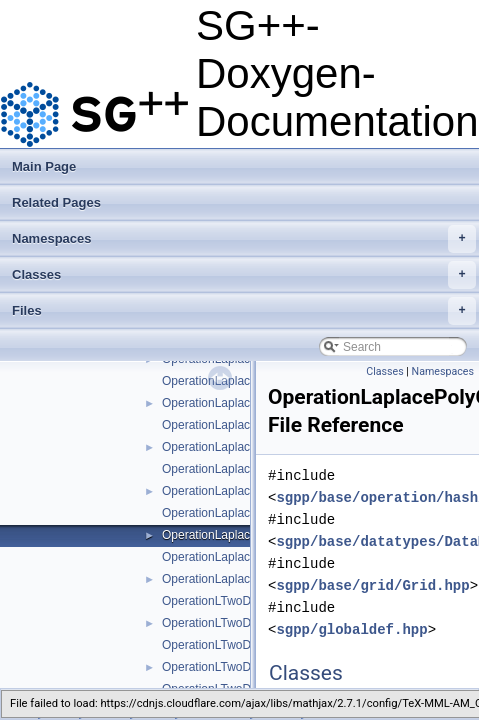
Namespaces (244, 239)
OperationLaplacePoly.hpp (232, 403)
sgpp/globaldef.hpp (351, 629)
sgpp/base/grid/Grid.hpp (372, 585)
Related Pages (56, 202)
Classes (244, 275)
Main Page (44, 166)
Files (244, 311)
